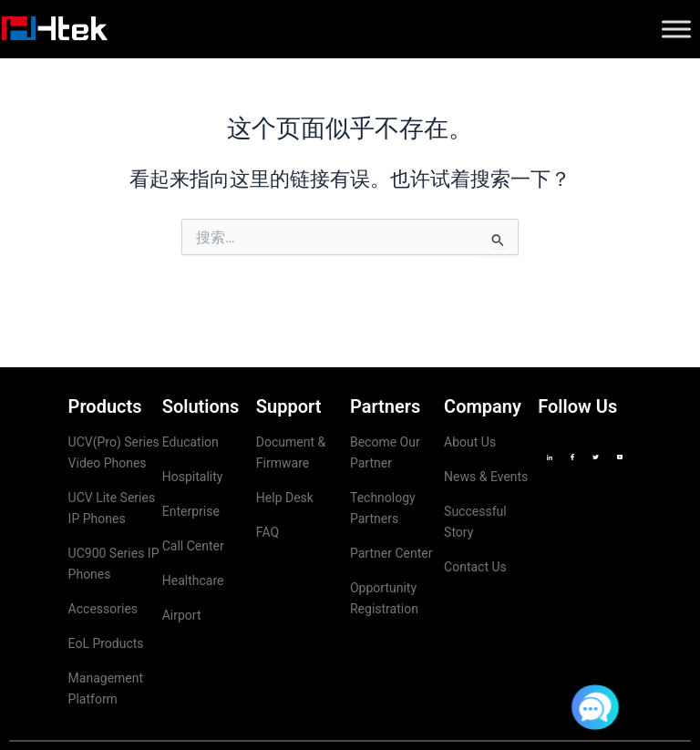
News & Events (486, 477)
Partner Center (391, 553)
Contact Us (475, 567)
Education (190, 442)
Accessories (103, 609)
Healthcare (193, 580)
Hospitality (193, 477)
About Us (470, 442)
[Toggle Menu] (676, 29)
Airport (182, 615)
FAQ (268, 532)
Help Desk (285, 498)
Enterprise (191, 511)
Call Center (193, 546)
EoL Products (106, 643)
